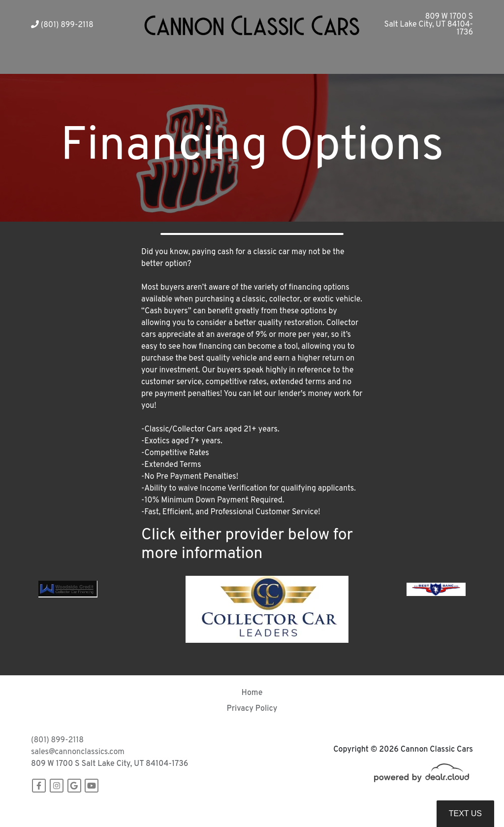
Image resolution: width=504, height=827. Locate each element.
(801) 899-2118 (62, 25)
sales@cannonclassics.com (78, 752)
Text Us (465, 813)
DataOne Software (183, 810)
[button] (182, 62)
